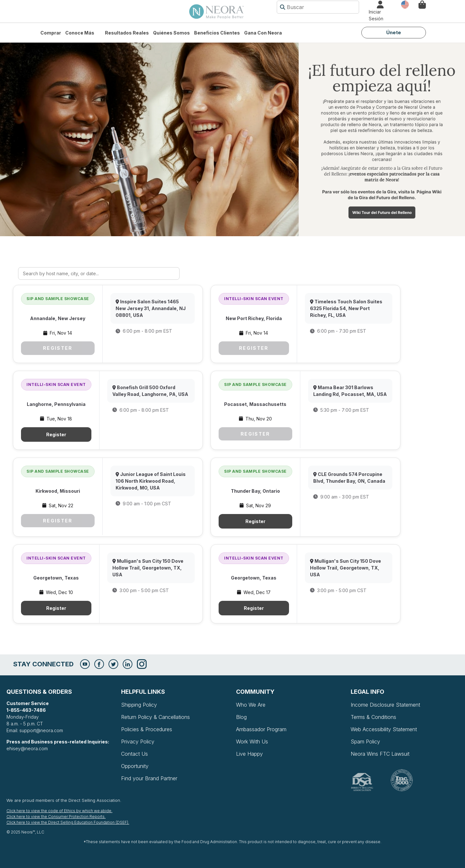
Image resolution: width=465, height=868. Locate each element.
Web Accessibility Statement (384, 729)
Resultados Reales (127, 33)
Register (58, 348)
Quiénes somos (171, 33)
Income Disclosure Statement (385, 705)
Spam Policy (365, 742)
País (405, 4)
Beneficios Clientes (217, 33)
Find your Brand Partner (149, 778)
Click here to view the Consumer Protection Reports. (56, 817)
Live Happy (249, 754)
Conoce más (80, 33)
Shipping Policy (139, 705)
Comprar (51, 33)
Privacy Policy (138, 742)
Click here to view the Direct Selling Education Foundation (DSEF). (68, 822)
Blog (241, 717)
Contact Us (134, 754)
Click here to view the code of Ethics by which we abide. (59, 811)
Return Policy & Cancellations (155, 717)
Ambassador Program (261, 729)
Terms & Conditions (373, 717)
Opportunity (135, 766)
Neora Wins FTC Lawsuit (380, 754)
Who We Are (251, 705)
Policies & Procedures (147, 729)
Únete (394, 32)
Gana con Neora (263, 33)
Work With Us (252, 742)
